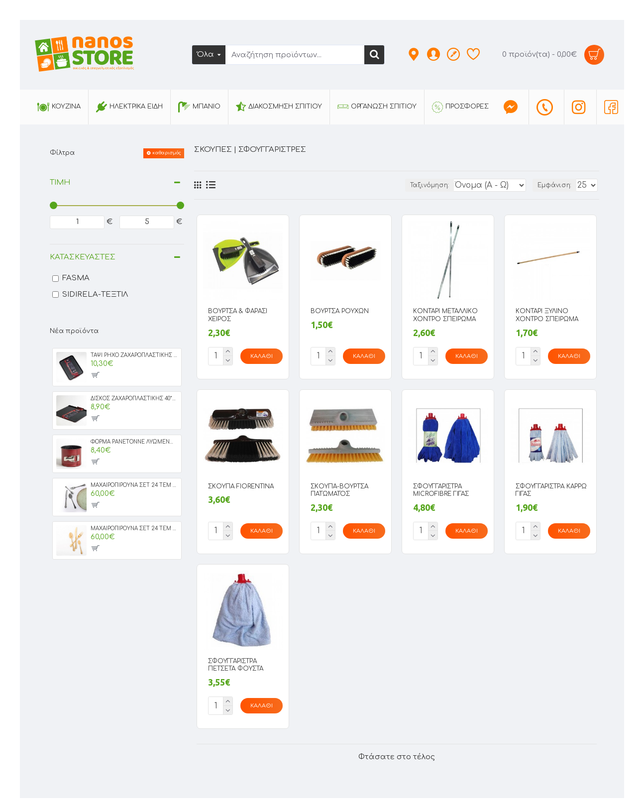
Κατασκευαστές (83, 257)
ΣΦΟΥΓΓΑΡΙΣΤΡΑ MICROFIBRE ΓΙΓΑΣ (441, 488)
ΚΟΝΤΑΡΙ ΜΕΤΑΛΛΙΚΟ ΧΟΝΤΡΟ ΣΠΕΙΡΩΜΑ (445, 315)
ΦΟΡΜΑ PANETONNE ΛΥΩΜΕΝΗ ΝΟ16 (134, 442)
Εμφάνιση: (556, 185)
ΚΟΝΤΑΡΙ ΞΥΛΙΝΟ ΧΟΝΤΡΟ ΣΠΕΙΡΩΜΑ (547, 315)
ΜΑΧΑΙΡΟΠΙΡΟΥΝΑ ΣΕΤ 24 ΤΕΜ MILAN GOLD (134, 528)
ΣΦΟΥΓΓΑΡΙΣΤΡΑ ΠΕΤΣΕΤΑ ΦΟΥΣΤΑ (236, 661)
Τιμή (60, 182)
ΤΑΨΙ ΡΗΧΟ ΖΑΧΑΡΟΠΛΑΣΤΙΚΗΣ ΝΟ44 (134, 355)
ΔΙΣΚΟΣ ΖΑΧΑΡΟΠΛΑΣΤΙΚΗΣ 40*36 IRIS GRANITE (134, 399)
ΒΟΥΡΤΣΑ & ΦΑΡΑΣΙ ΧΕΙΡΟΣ (238, 315)
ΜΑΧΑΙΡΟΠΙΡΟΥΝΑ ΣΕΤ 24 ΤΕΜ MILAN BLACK (134, 485)
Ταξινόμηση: (409, 185)
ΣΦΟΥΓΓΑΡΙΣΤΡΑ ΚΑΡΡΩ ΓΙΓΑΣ (551, 488)
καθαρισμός (167, 153)
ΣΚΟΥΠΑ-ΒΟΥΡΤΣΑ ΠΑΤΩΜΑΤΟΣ (339, 488)
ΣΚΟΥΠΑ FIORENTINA (241, 484)
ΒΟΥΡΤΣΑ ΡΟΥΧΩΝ (340, 311)
